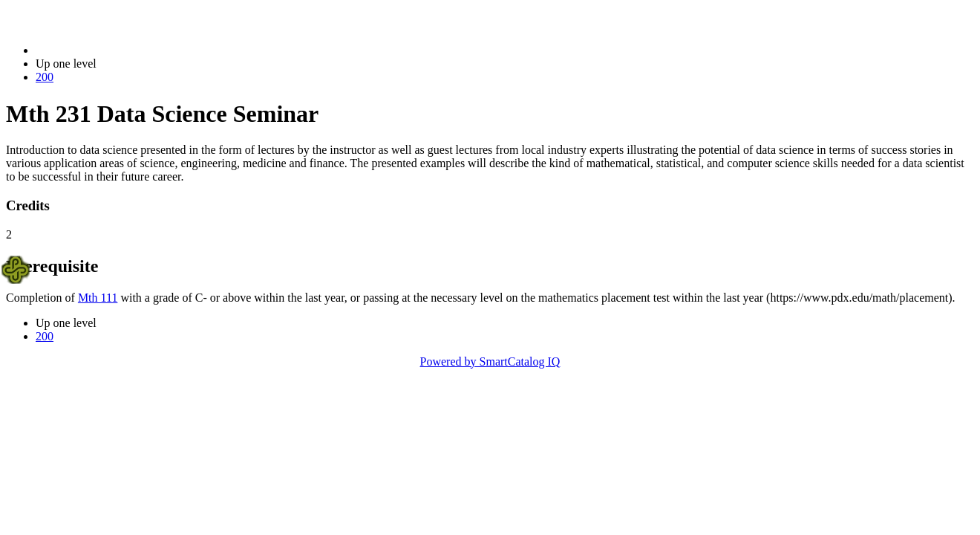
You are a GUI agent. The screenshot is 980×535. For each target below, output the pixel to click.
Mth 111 (98, 298)
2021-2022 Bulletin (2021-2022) (113, 50)
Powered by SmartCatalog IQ (490, 361)
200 (45, 77)
